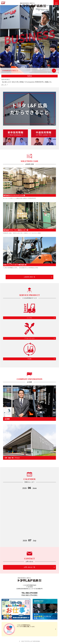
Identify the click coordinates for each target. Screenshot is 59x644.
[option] (29, 39)
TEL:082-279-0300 (29, 593)
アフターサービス (29, 338)
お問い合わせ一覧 (29, 567)
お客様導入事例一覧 (29, 277)
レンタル (29, 318)
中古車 (29, 359)
